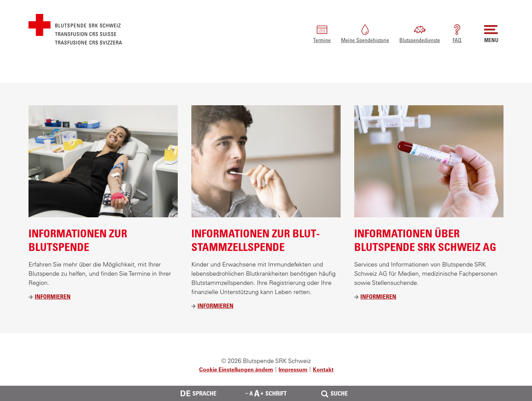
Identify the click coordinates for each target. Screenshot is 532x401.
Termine (322, 33)
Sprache (198, 393)
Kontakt (323, 369)
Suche (334, 393)
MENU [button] (491, 33)
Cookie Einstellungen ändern (236, 369)
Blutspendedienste (420, 33)
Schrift (266, 393)
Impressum (293, 369)
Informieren (53, 297)
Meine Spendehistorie (365, 33)
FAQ (457, 33)
